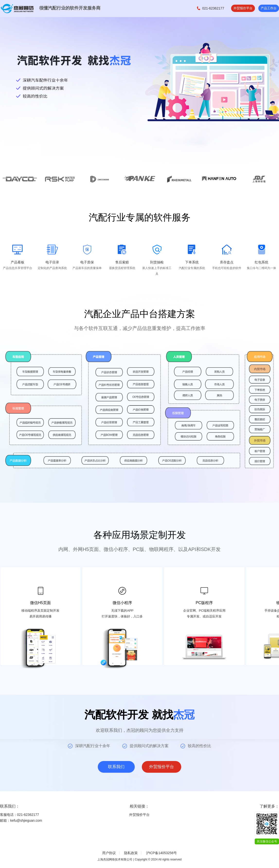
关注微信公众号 (267, 841)
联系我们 (115, 767)
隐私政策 (131, 853)
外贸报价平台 (241, 8)
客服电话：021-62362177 (19, 815)
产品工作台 (268, 8)
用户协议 (109, 853)
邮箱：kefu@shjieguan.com (21, 820)
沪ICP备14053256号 (162, 853)
